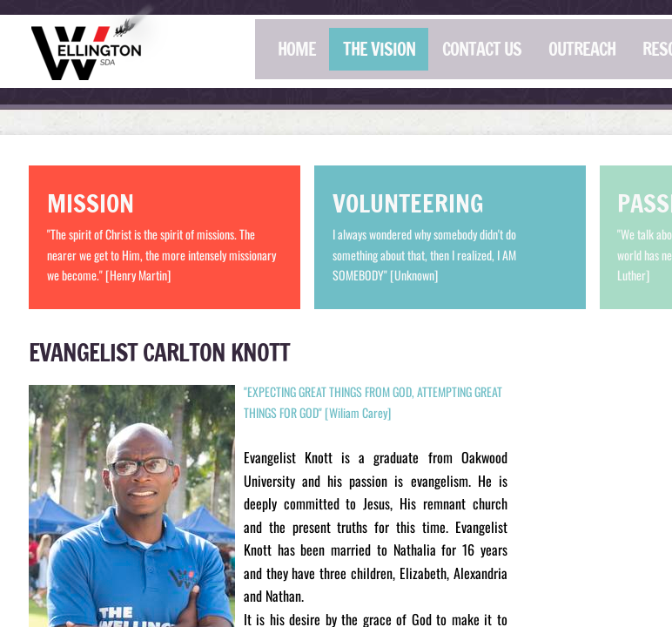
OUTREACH (582, 49)
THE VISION (379, 49)
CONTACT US (482, 49)
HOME (297, 49)
